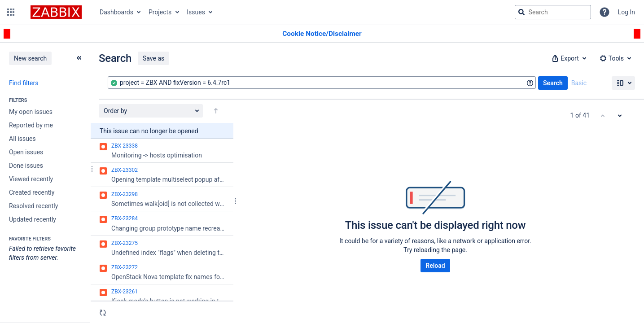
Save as (153, 58)
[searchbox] (553, 12)
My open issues (31, 112)
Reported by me (31, 125)
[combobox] (322, 83)
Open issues (26, 152)
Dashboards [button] (116, 12)
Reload (435, 266)
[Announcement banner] (322, 34)
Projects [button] (160, 12)
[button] (11, 12)
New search (30, 58)
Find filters (24, 83)
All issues (22, 139)
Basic (579, 83)
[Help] (605, 12)
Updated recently (33, 219)
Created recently (32, 192)
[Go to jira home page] (56, 12)
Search (553, 83)
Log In (626, 12)
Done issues (26, 166)
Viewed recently (31, 179)
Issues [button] (196, 12)
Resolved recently (33, 206)
